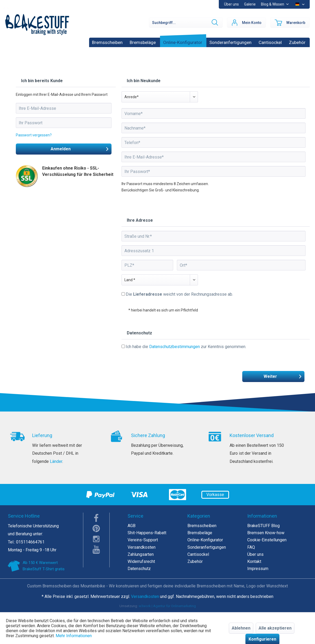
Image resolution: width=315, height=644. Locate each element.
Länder (56, 461)
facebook (96, 518)
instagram (96, 539)
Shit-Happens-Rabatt (147, 533)
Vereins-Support (143, 540)
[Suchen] (214, 23)
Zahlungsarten (141, 554)
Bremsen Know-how (266, 533)
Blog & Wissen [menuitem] (273, 4)
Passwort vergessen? (34, 135)
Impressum (258, 569)
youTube (96, 549)
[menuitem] (250, 4)
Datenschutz (139, 569)
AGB (132, 526)
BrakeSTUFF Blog (263, 526)
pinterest (96, 528)
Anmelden (80, 148)
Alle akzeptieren (275, 628)
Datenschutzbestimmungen (175, 347)
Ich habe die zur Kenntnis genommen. (186, 347)
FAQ (251, 547)
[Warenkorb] (290, 23)
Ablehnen (241, 628)
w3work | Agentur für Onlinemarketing (167, 606)
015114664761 (30, 542)
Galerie (250, 4)
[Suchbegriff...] (186, 23)
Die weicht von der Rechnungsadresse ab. (179, 294)
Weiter (282, 376)
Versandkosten (142, 547)
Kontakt (254, 561)
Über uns (231, 4)
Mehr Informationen (74, 636)
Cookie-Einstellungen (267, 540)
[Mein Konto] (246, 23)
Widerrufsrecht (141, 561)
